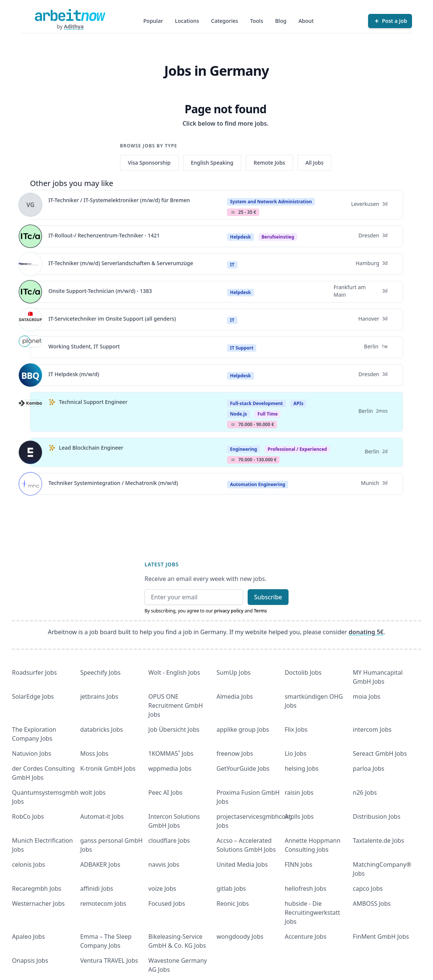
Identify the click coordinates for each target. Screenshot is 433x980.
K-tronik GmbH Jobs (108, 768)
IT (232, 265)
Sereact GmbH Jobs (380, 753)
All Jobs (314, 163)
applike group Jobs (243, 729)
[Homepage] (70, 15)
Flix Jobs (296, 729)
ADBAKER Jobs (100, 864)
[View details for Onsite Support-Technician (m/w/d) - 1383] (30, 292)
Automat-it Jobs (102, 816)
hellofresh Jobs (306, 888)
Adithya (74, 26)
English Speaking (212, 163)
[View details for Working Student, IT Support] (30, 347)
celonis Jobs (29, 864)
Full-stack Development (256, 403)
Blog (281, 21)
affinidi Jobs (97, 888)
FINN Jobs (299, 864)
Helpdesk (241, 237)
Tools (257, 21)
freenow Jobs (235, 753)
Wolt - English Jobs (174, 672)
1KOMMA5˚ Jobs (171, 753)
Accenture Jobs (306, 936)
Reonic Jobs (233, 903)
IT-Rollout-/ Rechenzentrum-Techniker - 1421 (104, 235)
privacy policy (229, 611)
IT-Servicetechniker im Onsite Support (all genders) (112, 319)
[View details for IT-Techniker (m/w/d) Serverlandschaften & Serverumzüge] (30, 264)
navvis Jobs (164, 864)
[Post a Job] (390, 21)
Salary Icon (233, 212)
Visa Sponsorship (149, 163)
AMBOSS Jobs (372, 903)
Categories (225, 21)
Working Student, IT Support (84, 346)
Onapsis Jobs (30, 960)
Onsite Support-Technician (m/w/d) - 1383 (100, 291)
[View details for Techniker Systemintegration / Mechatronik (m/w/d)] (30, 484)
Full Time (268, 414)
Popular (153, 21)
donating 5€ (366, 632)
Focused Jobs (167, 903)
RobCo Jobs (28, 816)
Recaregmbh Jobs (37, 888)
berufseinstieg (278, 237)
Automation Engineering (258, 484)
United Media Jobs (242, 864)
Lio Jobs (296, 753)
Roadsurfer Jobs (34, 672)
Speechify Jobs (101, 672)
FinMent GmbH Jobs (381, 936)
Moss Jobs (94, 753)
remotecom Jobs (103, 903)
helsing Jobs (302, 768)
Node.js (238, 414)
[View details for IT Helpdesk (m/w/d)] (30, 375)
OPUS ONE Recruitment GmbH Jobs (175, 705)
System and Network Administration (271, 202)
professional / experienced (297, 449)
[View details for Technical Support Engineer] (30, 412)
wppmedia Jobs (170, 768)
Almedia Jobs (235, 696)
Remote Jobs (269, 163)
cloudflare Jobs (169, 840)
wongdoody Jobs (240, 936)
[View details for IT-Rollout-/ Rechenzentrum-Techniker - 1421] (30, 236)
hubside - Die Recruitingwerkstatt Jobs (313, 912)
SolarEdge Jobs (33, 696)
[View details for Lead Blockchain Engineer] (30, 452)
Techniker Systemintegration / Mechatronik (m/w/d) (113, 483)
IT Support (242, 348)
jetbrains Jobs (99, 696)
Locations (187, 21)
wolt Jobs (93, 792)
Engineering (244, 449)
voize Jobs (162, 888)
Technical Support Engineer (93, 402)
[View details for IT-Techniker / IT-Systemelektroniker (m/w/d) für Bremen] (30, 205)
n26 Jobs (365, 792)
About (306, 21)
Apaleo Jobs (29, 936)
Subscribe (268, 597)
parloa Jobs (368, 768)
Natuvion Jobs (32, 753)
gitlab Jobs (231, 888)
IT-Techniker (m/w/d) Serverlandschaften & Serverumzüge (121, 263)
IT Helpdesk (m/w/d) (74, 374)
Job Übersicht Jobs (174, 729)
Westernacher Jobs (38, 903)
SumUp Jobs (234, 672)
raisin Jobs (299, 792)
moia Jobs (366, 696)
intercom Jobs (372, 729)
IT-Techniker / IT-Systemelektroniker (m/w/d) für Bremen (119, 200)
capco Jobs (368, 888)
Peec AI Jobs (165, 792)
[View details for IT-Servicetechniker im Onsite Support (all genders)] (30, 320)
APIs (298, 403)
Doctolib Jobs (303, 672)
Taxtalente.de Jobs (378, 840)
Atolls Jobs (299, 816)
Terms (260, 611)
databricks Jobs (102, 729)
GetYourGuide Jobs (243, 768)
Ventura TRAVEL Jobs (109, 960)
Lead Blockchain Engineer (91, 448)
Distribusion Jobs (377, 816)
